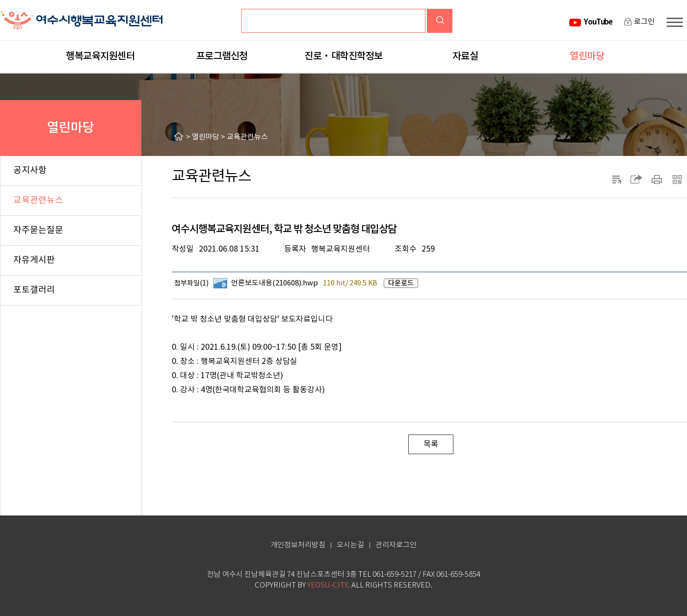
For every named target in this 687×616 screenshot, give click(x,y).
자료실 (465, 56)
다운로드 (401, 283)
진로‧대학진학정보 (343, 56)
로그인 (644, 22)
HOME (180, 136)
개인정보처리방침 (298, 545)
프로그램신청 (222, 56)
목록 (431, 444)
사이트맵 (677, 22)
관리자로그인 (396, 545)
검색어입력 (269, 17)
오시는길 (350, 545)
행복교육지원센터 (100, 56)
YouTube (598, 22)
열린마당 (587, 56)
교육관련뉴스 (247, 137)
